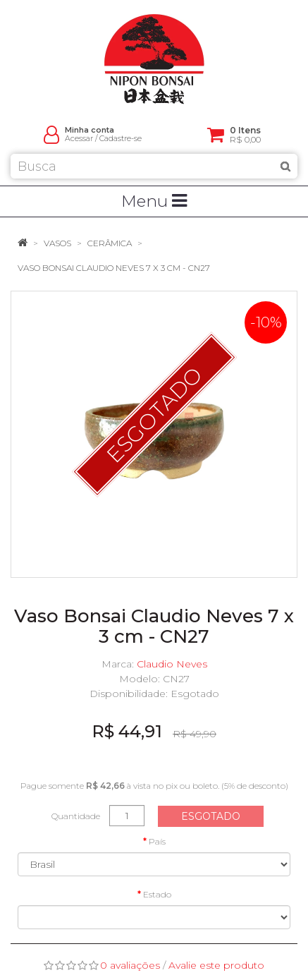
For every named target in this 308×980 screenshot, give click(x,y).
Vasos (57, 243)
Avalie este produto (216, 965)
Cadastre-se (121, 139)
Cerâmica (110, 243)
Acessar (79, 139)
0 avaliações (130, 965)
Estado (157, 894)
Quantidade (76, 816)
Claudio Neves (172, 664)
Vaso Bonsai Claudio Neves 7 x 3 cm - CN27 (114, 268)
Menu (154, 201)
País (157, 841)
